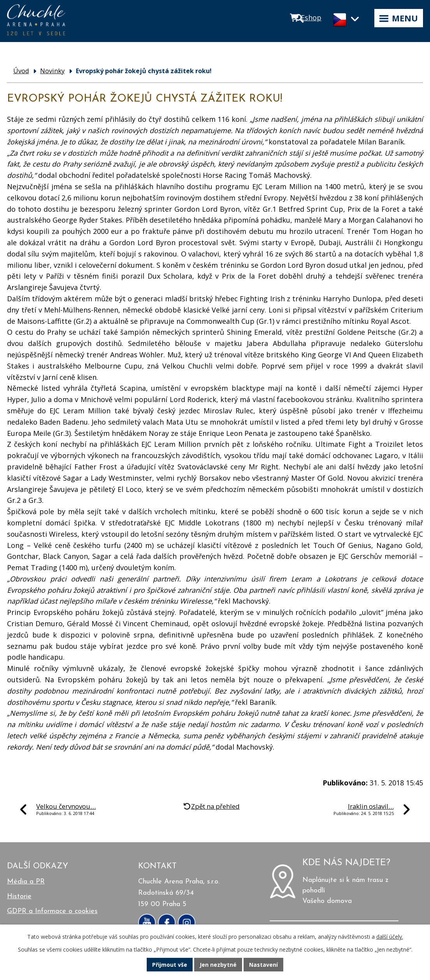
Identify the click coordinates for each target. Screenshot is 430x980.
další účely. (390, 937)
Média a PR (26, 882)
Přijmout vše (170, 965)
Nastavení (263, 965)
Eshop (311, 18)
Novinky (52, 71)
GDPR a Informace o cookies (52, 911)
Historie (19, 897)
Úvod (21, 71)
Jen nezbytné (218, 965)
